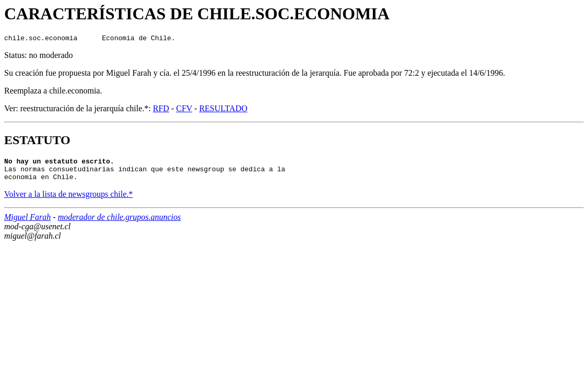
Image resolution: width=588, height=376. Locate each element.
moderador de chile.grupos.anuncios (120, 223)
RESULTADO (223, 110)
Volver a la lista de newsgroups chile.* (68, 200)
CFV (184, 110)
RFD (161, 110)
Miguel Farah (27, 223)
